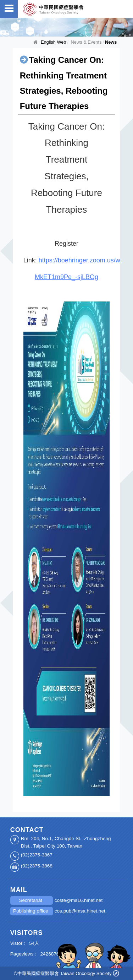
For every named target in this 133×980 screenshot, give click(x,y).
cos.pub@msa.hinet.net (80, 911)
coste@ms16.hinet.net (79, 900)
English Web (54, 42)
